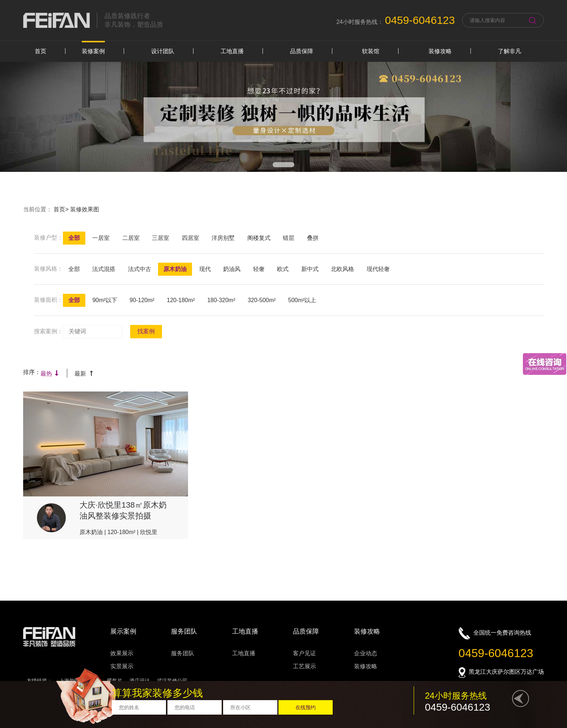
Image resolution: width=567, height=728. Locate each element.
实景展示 (122, 666)
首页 (40, 51)
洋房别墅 (223, 238)
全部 (74, 238)
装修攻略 (440, 51)
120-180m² (181, 300)
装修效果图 (85, 209)
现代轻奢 (378, 269)
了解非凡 (510, 51)
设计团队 (163, 51)
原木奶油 (175, 269)
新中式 (310, 269)
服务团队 (183, 653)
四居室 (191, 238)
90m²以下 (105, 300)
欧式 (283, 269)
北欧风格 (342, 269)
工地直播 (232, 51)
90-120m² (142, 300)
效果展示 (122, 653)
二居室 (131, 238)
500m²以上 (302, 300)
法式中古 (140, 269)
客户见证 (304, 653)
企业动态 (366, 653)
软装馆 (371, 51)
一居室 (101, 238)
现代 (205, 269)
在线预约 (306, 707)
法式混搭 (104, 269)
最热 (50, 374)
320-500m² (262, 300)
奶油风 (232, 269)
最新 (84, 374)
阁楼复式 (259, 238)
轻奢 (259, 269)
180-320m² (221, 300)
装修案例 (93, 51)
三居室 (161, 238)
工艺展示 (304, 666)
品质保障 (302, 51)
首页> (62, 209)
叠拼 (313, 238)
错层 (289, 238)
